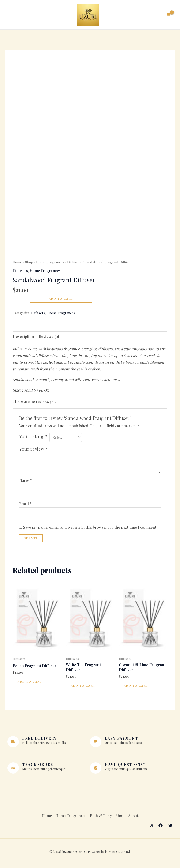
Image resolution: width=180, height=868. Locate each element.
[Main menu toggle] (12, 15)
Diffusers (74, 263)
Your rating (33, 438)
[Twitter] (170, 827)
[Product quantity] (19, 301)
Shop (29, 263)
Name (26, 482)
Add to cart (61, 300)
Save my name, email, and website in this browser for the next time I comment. (90, 529)
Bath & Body (101, 817)
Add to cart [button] (30, 683)
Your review (34, 450)
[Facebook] (161, 827)
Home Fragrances (50, 263)
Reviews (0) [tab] (49, 338)
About (133, 817)
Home (17, 263)
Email (25, 505)
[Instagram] (151, 827)
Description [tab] (23, 338)
